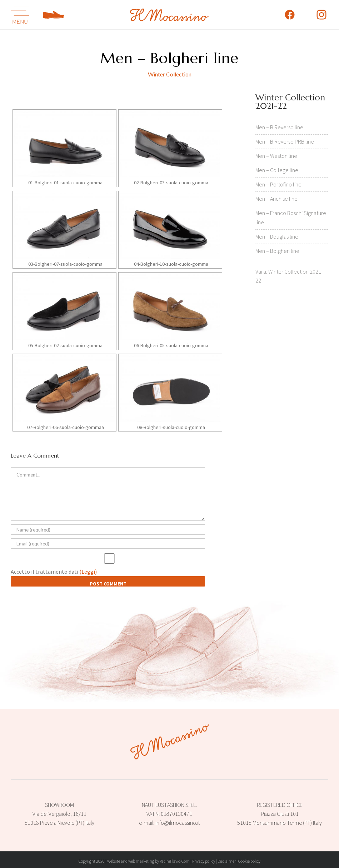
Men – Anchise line (276, 199)
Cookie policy (249, 861)
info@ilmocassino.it (178, 823)
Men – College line (277, 170)
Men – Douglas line (277, 236)
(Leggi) (88, 572)
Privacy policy (204, 861)
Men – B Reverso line (279, 127)
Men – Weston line (276, 156)
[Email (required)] (108, 543)
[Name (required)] (108, 530)
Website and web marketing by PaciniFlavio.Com (148, 861)
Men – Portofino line (278, 184)
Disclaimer (227, 861)
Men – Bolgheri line (277, 251)
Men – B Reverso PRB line (285, 141)
